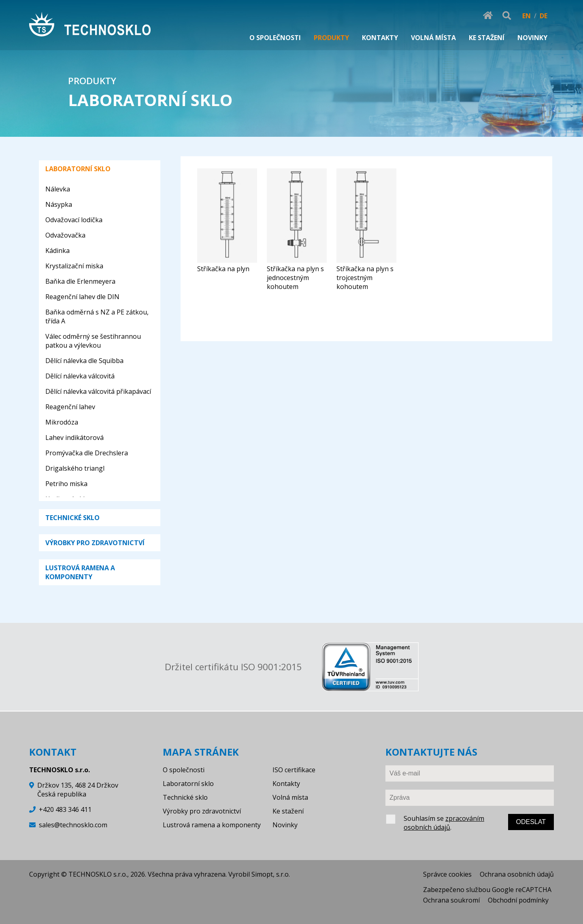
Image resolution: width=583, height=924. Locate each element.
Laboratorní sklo (188, 784)
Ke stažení (288, 811)
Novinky (285, 825)
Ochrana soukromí (451, 900)
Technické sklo (185, 797)
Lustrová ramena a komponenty (212, 825)
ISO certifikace (294, 770)
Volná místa (290, 797)
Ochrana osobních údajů (517, 874)
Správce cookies (447, 874)
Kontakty (286, 784)
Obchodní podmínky (518, 900)
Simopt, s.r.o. (271, 874)
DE (544, 16)
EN (527, 16)
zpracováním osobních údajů (444, 823)
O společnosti (184, 770)
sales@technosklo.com (73, 825)
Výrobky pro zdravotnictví (202, 811)
